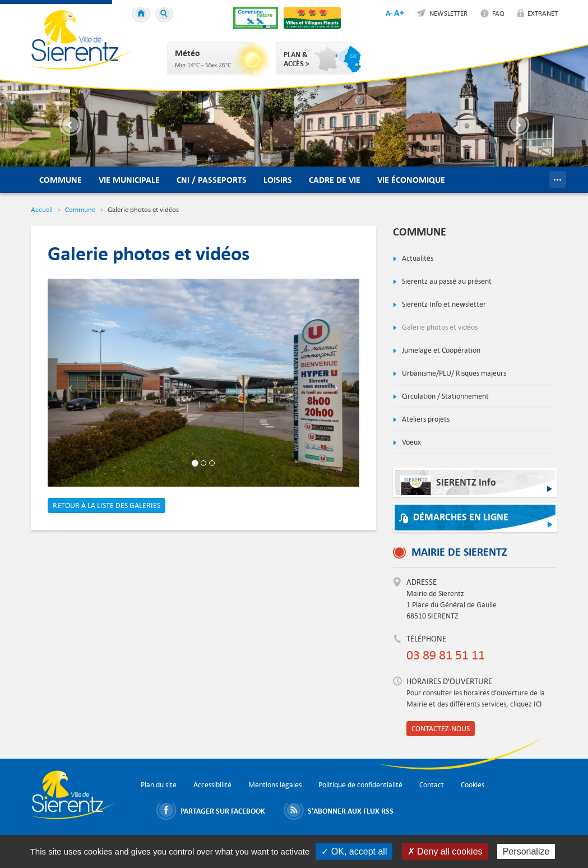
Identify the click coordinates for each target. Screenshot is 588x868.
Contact (432, 785)
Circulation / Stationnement (445, 396)
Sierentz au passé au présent (446, 281)
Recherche (166, 15)
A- (389, 13)
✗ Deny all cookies (445, 851)
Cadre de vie (335, 180)
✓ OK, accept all (354, 851)
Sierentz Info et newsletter (443, 304)
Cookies (473, 785)
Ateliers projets (425, 419)
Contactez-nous (441, 729)
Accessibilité (212, 785)
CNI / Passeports (212, 180)
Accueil (143, 15)
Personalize (526, 851)
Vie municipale (129, 180)
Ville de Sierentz (81, 40)
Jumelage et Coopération (440, 350)
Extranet (543, 13)
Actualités (417, 258)
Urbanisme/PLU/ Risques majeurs (453, 373)
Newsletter (448, 13)
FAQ (498, 13)
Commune (61, 180)
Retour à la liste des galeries (107, 505)
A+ (399, 13)
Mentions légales (275, 785)
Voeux (411, 442)
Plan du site (159, 785)
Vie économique (411, 180)
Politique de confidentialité (360, 785)
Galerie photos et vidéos (439, 327)
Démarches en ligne (461, 517)
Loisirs (278, 180)
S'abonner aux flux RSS (351, 811)
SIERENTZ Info (448, 485)
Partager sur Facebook (223, 811)
